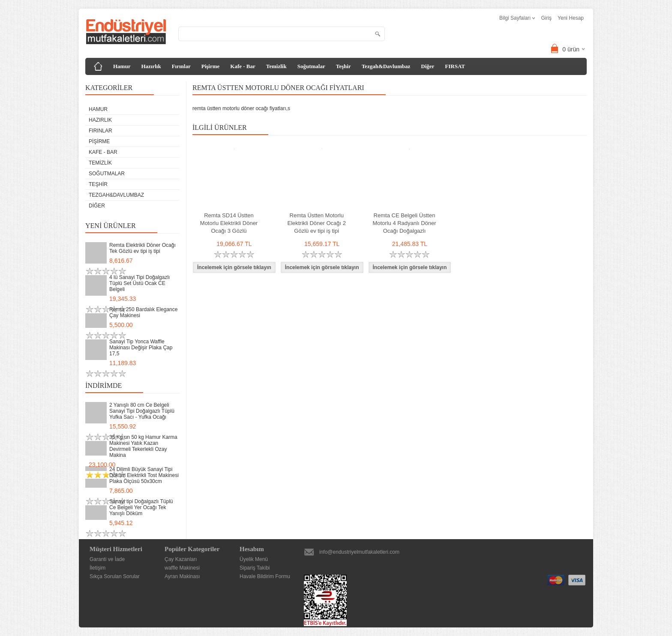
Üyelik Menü (254, 559)
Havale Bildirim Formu (265, 576)
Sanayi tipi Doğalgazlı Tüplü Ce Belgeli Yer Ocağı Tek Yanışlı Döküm (141, 507)
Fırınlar (181, 66)
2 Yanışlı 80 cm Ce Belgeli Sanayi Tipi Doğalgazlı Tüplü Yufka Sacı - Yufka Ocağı (142, 411)
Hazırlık (151, 66)
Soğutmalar (311, 66)
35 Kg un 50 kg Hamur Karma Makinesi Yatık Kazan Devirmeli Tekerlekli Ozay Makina (143, 446)
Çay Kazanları (181, 559)
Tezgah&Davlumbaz (386, 66)
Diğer (427, 66)
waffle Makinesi (182, 568)
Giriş (546, 18)
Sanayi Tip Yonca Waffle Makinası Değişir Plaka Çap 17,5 (141, 348)
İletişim (97, 568)
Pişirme (211, 66)
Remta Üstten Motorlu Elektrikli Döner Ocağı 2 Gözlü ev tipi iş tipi (316, 223)
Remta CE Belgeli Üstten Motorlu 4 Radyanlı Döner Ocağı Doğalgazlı (404, 223)
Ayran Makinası (182, 576)
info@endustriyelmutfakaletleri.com (359, 552)
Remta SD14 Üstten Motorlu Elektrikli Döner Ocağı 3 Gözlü (229, 223)
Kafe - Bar (243, 66)
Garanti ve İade (107, 559)
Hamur (122, 66)
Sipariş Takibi (255, 568)
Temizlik (276, 66)
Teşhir (343, 66)
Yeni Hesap (571, 18)
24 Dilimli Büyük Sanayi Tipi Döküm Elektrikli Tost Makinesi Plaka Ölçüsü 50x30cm (144, 475)
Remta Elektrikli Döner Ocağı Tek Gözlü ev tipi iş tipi (142, 248)
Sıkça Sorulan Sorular (115, 576)
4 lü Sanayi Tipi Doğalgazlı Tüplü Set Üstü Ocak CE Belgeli (139, 283)
